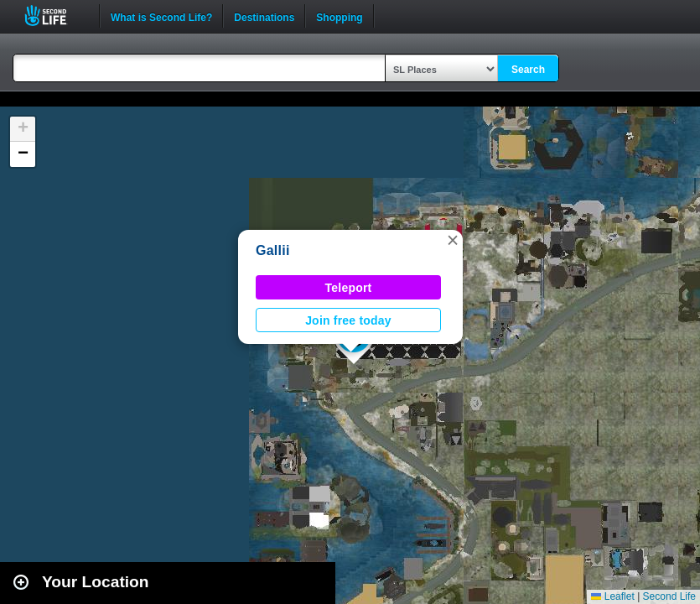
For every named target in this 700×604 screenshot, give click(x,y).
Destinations (264, 16)
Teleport (349, 288)
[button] (453, 240)
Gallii (273, 250)
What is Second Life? (161, 16)
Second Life (55, 16)
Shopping (339, 16)
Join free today (348, 320)
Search (528, 70)
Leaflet (612, 596)
